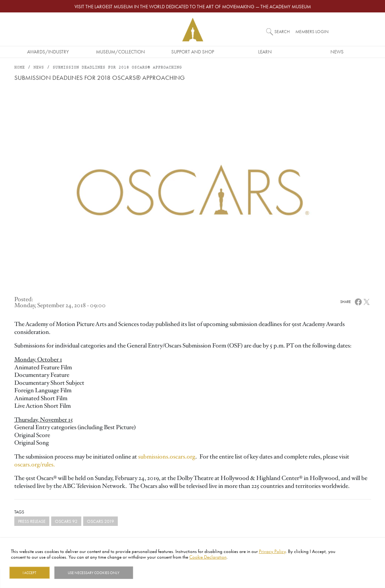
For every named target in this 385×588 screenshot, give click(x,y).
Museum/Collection (120, 52)
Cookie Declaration (208, 557)
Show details (152, 573)
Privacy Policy (272, 551)
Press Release (32, 521)
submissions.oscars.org (167, 457)
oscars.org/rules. (35, 465)
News (337, 52)
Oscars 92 (66, 521)
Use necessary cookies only (94, 573)
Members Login (312, 31)
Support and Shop (193, 52)
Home (20, 68)
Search (282, 31)
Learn (265, 52)
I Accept (29, 573)
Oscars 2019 (100, 521)
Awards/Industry (48, 52)
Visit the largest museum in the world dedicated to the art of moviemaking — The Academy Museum (193, 6)
